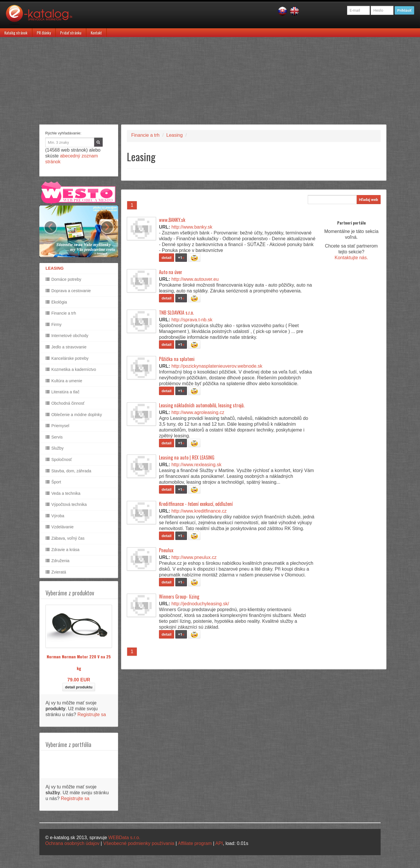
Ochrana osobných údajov (72, 843)
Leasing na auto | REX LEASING (187, 457)
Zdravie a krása (62, 550)
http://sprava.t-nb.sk (192, 320)
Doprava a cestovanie (68, 291)
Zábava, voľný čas (65, 538)
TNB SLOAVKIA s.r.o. (176, 313)
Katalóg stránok (16, 33)
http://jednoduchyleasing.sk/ (200, 604)
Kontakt (96, 33)
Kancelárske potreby (67, 358)
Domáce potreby (63, 279)
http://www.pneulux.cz (194, 557)
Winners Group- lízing (179, 597)
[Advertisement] (210, 81)
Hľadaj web (369, 200)
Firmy (54, 325)
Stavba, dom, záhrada (68, 471)
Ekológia (56, 302)
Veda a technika (63, 493)
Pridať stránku (71, 33)
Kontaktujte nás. (351, 258)
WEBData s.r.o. (124, 838)
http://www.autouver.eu (195, 279)
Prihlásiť (404, 10)
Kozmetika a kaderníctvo (71, 369)
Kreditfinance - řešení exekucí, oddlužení (196, 504)
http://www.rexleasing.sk (197, 465)
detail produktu (79, 687)
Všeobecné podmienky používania (139, 843)
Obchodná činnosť (65, 403)
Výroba (55, 516)
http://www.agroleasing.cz (198, 412)
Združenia (57, 561)
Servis (54, 437)
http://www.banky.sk (192, 227)
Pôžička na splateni (177, 359)
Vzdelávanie (60, 527)
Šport (53, 482)
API (219, 843)
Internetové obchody (67, 336)
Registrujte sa (92, 714)
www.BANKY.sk (172, 220)
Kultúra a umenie (64, 381)
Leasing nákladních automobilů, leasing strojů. (202, 405)
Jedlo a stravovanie (66, 347)
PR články (44, 33)
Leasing (174, 135)
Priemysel (57, 426)
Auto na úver (171, 272)
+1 (181, 258)
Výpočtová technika (66, 504)
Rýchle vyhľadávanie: (63, 133)
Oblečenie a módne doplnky (74, 415)
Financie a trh (61, 313)
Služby (55, 448)
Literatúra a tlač (62, 392)
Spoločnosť (59, 460)
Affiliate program (195, 843)
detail (167, 258)
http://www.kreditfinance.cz (199, 511)
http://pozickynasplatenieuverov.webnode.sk (217, 366)
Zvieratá (56, 572)
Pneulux (166, 550)
